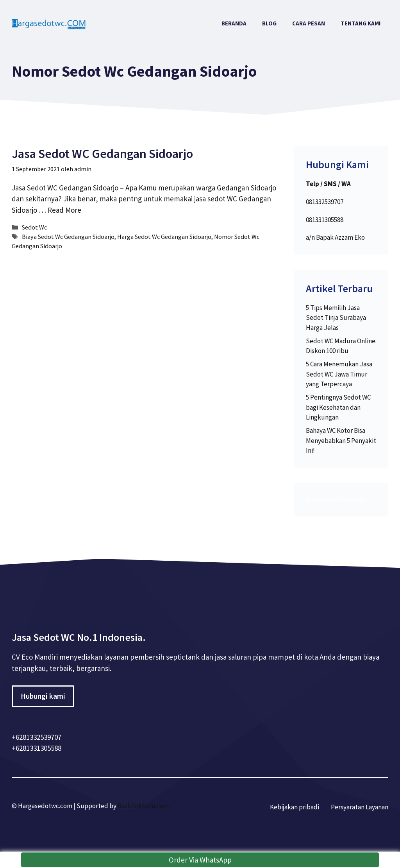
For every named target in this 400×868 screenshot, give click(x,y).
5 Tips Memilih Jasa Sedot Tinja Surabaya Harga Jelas (336, 318)
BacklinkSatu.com (143, 806)
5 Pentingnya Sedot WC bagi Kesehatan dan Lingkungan (338, 407)
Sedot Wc (34, 227)
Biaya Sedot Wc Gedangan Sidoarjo (68, 237)
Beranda (234, 23)
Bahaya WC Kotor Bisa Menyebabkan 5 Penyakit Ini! (341, 440)
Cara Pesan (309, 23)
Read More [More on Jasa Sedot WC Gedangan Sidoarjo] (64, 210)
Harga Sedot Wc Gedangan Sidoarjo (164, 237)
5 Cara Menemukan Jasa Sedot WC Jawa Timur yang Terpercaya (339, 374)
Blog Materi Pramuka (335, 500)
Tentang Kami (361, 23)
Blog (269, 23)
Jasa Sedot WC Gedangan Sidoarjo (102, 154)
